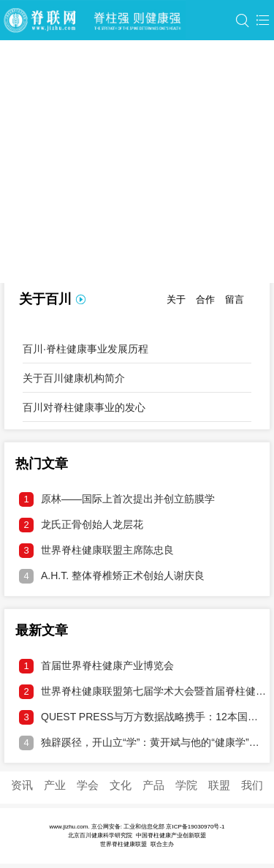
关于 (176, 299)
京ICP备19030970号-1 (195, 827)
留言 (235, 299)
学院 (186, 785)
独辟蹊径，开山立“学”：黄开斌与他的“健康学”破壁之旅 (142, 743)
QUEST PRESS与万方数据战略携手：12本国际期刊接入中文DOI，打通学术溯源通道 (142, 717)
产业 (55, 785)
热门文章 (42, 464)
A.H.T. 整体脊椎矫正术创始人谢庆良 (112, 576)
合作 (205, 299)
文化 (121, 785)
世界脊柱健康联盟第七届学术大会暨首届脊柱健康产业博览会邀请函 (142, 692)
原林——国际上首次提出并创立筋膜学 (117, 499)
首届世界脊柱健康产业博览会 (96, 666)
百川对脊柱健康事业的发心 (84, 407)
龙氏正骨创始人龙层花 (81, 525)
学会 (88, 785)
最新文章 (42, 630)
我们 (252, 785)
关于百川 (45, 299)
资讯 (22, 785)
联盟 (219, 785)
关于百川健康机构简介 (74, 378)
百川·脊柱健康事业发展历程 (85, 349)
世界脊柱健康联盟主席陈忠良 (96, 551)
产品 (153, 785)
